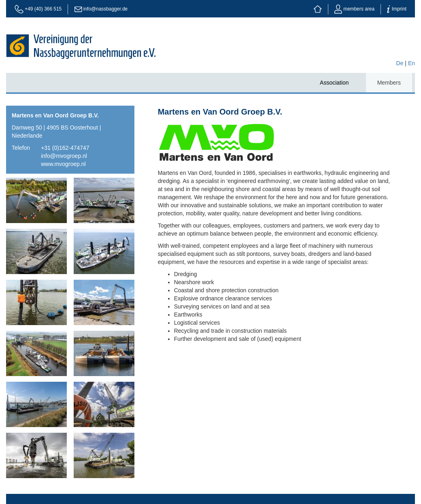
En (411, 63)
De (400, 63)
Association (334, 83)
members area (354, 9)
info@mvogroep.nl (64, 156)
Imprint (397, 9)
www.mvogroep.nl (63, 164)
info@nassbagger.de (105, 9)
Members (389, 83)
